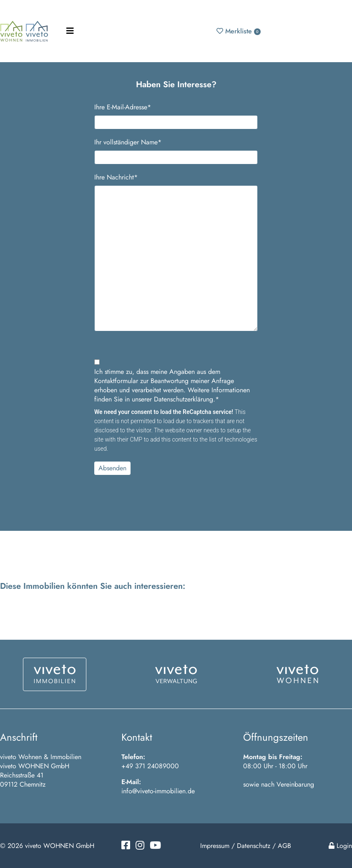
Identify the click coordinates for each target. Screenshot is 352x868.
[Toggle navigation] (70, 31)
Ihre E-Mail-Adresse (123, 107)
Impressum (215, 846)
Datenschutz (254, 846)
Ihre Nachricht (116, 177)
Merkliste (239, 31)
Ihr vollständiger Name (128, 142)
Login (340, 846)
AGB (284, 846)
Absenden (112, 468)
